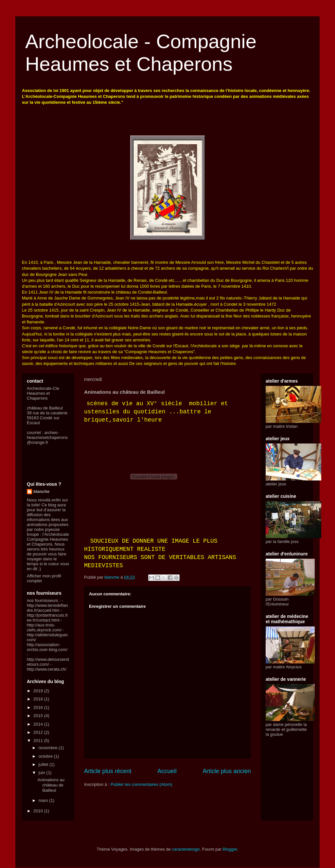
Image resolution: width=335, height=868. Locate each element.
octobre (46, 756)
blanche (41, 491)
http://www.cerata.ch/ (47, 669)
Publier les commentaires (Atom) (141, 784)
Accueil (167, 771)
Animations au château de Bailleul (51, 785)
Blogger (230, 849)
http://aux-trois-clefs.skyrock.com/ (44, 627)
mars (44, 800)
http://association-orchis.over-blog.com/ (47, 647)
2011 (39, 741)
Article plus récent (108, 771)
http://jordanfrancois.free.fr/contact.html (47, 618)
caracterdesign (186, 849)
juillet (44, 764)
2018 (39, 699)
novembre (49, 748)
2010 (39, 811)
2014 (39, 724)
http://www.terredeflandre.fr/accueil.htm (47, 608)
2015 (39, 716)
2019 (39, 691)
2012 (39, 732)
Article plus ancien (227, 771)
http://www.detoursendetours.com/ (48, 662)
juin (43, 773)
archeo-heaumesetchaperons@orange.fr (47, 437)
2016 (39, 707)
